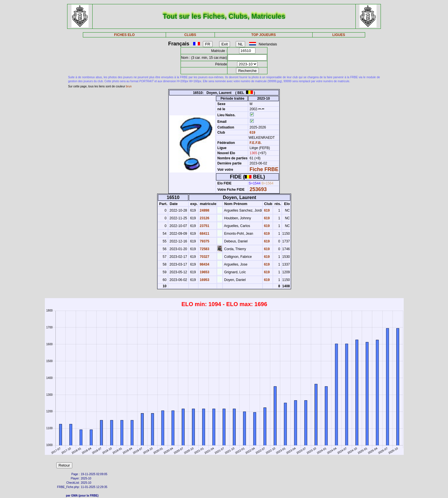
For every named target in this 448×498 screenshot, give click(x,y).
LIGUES (339, 35)
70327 (204, 257)
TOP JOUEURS (264, 35)
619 (252, 132)
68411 (204, 234)
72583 (204, 249)
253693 (258, 189)
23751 (204, 226)
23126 (204, 218)
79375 (204, 241)
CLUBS (190, 35)
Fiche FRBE (264, 169)
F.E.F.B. (256, 143)
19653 (204, 272)
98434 (204, 264)
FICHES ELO (124, 35)
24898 (204, 210)
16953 (204, 280)
